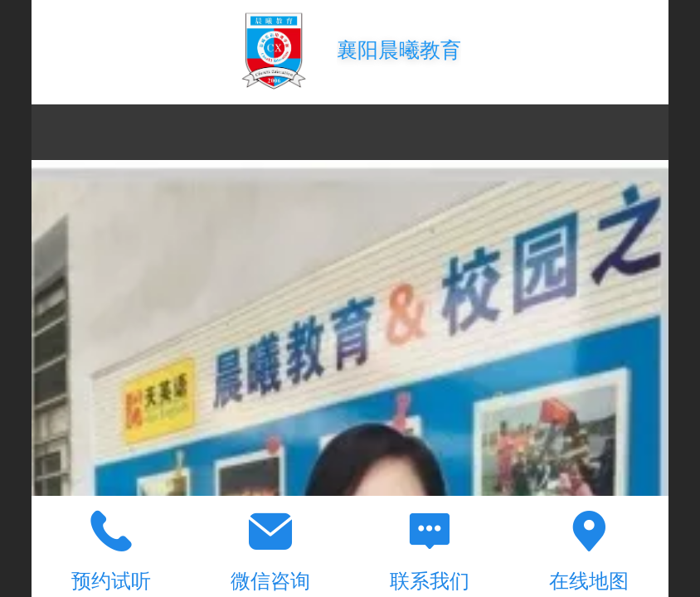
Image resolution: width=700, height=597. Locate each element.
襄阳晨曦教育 (399, 50)
